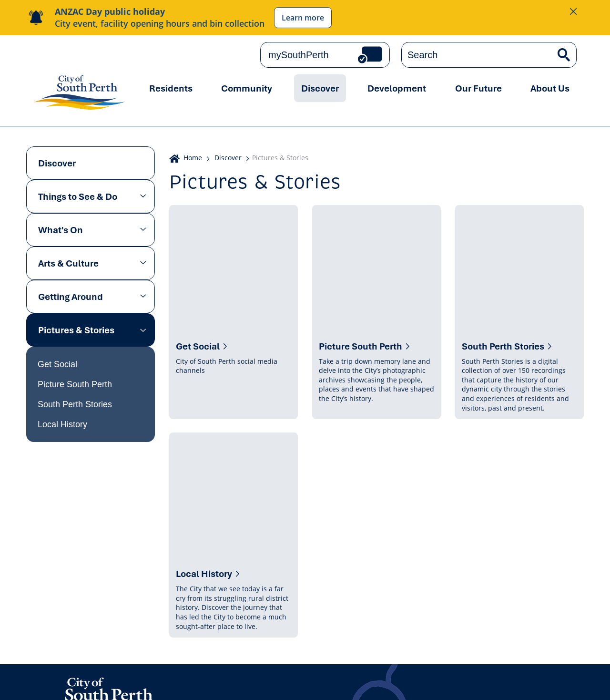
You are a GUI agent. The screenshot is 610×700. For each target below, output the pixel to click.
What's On (61, 230)
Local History (62, 424)
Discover (320, 88)
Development (397, 88)
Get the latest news (474, 592)
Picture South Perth (75, 384)
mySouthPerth (299, 55)
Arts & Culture (68, 263)
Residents (171, 88)
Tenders (351, 682)
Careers (316, 682)
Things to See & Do (78, 196)
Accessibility (275, 682)
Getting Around (71, 297)
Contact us (90, 595)
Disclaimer (230, 682)
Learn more (303, 18)
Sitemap (386, 682)
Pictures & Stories (76, 330)
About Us (550, 88)
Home (193, 158)
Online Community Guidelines (116, 682)
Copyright (188, 682)
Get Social (57, 364)
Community (247, 88)
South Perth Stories (75, 404)
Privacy (47, 682)
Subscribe (554, 592)
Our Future (478, 88)
